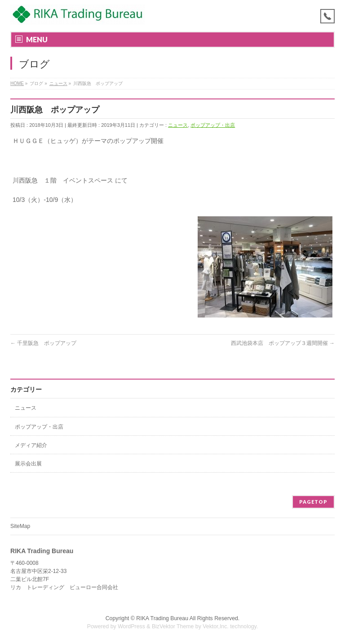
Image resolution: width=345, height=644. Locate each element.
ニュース (178, 125)
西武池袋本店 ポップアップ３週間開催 (283, 343)
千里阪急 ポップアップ (43, 343)
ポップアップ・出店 (213, 125)
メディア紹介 (31, 445)
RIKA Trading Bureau (162, 618)
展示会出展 (28, 464)
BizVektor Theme (173, 626)
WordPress (131, 626)
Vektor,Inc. (216, 626)
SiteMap (20, 526)
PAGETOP (313, 502)
